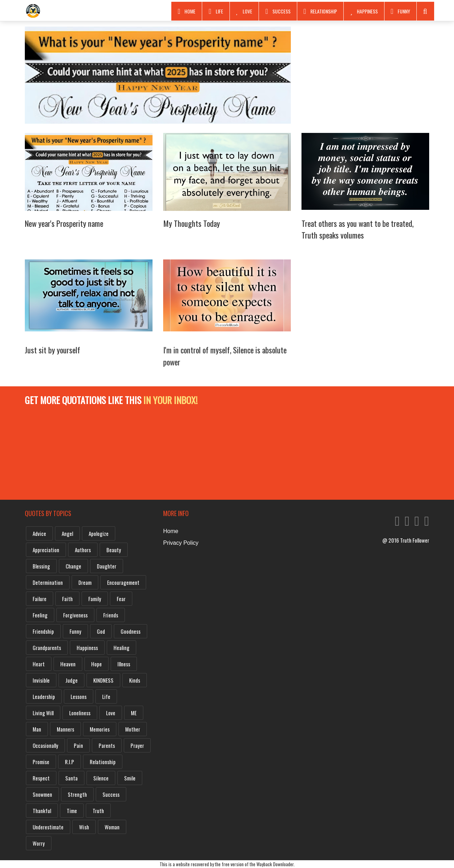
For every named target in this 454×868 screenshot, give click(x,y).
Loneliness (80, 713)
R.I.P (70, 762)
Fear (121, 599)
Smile (130, 778)
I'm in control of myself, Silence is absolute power (225, 356)
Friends (111, 615)
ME (134, 713)
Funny (400, 11)
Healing (121, 648)
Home (187, 11)
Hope (96, 664)
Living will (43, 713)
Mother (133, 729)
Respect (41, 778)
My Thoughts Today (192, 223)
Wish (84, 827)
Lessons (79, 696)
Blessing (41, 566)
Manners (65, 729)
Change (73, 566)
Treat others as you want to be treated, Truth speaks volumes (358, 229)
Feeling (40, 615)
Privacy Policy (181, 543)
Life (216, 11)
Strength (77, 794)
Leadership (44, 696)
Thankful (42, 811)
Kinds (135, 680)
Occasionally (45, 745)
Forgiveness (75, 615)
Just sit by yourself (52, 350)
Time (72, 811)
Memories (100, 729)
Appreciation (46, 550)
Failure (40, 599)
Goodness (131, 631)
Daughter (107, 566)
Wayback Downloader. (276, 864)
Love (244, 11)
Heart (39, 664)
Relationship (103, 762)
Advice (39, 533)
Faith (67, 599)
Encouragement (123, 582)
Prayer (137, 745)
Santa (71, 778)
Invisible (41, 680)
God (101, 631)
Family (95, 599)
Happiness (364, 11)
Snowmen (42, 794)
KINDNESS (103, 680)
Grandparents (47, 648)
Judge (71, 680)
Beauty (114, 550)
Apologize (99, 533)
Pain (78, 745)
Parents (107, 745)
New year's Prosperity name (64, 223)
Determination (48, 582)
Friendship (43, 631)
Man (37, 729)
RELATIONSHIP (320, 11)
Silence (101, 778)
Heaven (68, 664)
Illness (124, 664)
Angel (67, 533)
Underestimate (48, 827)
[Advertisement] (365, 76)
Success (278, 11)
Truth (98, 811)
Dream (85, 582)
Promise (41, 762)
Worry (39, 843)
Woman (112, 827)
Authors (83, 550)
